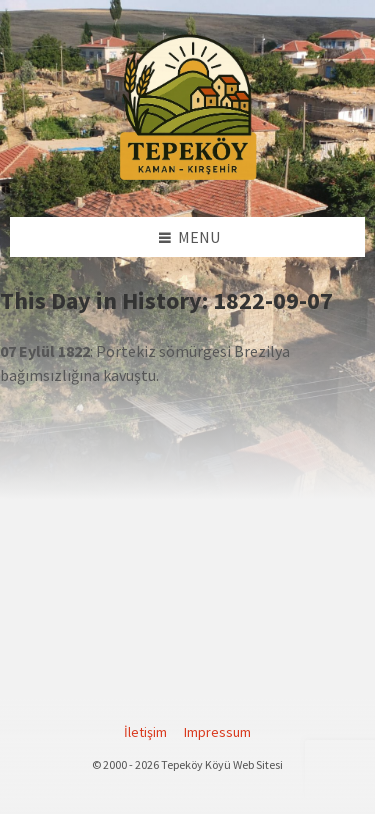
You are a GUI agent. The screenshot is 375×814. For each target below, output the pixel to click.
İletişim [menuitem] (145, 732)
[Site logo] (188, 177)
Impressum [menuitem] (217, 732)
